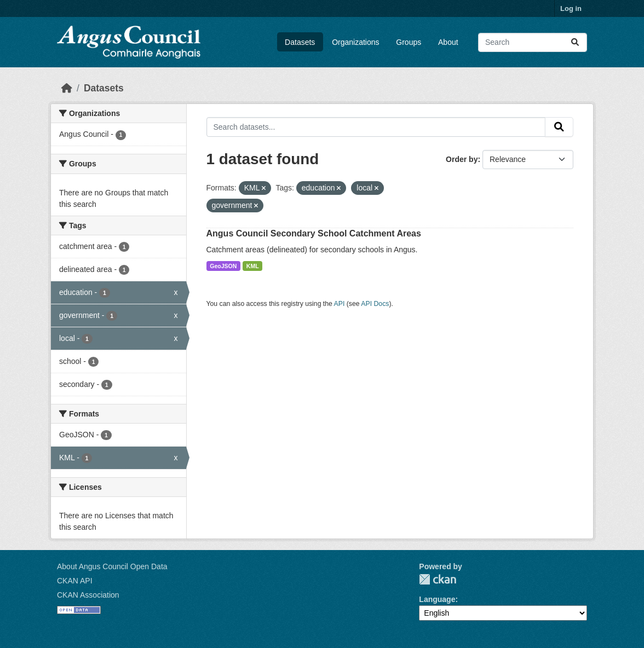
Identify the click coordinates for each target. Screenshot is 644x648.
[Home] (67, 88)
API (340, 304)
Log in (571, 8)
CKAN (438, 579)
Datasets (300, 42)
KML (253, 266)
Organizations (355, 42)
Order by (462, 159)
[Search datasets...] (533, 42)
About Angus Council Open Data (112, 566)
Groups (409, 42)
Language (437, 599)
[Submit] (575, 42)
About (448, 42)
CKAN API (75, 581)
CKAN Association (88, 595)
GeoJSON (223, 266)
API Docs (375, 304)
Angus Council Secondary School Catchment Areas (314, 233)
